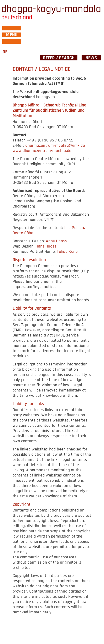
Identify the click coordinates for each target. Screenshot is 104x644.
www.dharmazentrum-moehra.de (42, 151)
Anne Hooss (56, 241)
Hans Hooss (46, 246)
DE (5, 52)
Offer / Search (59, 58)
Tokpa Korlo (67, 251)
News (91, 58)
